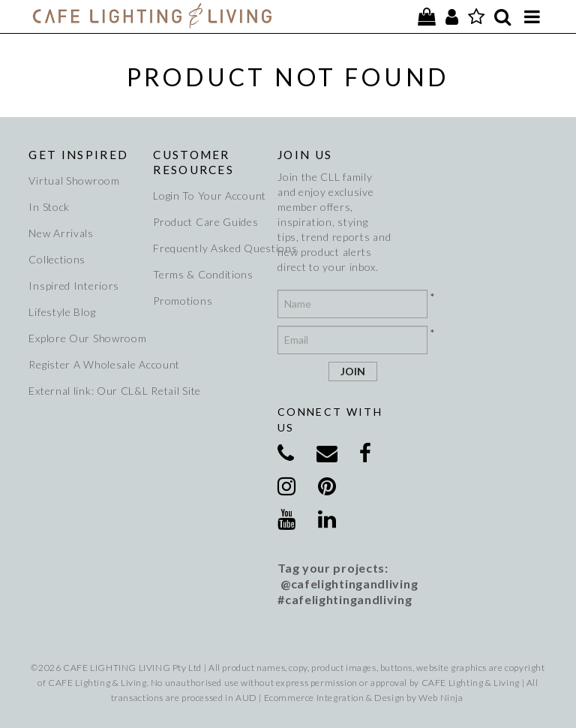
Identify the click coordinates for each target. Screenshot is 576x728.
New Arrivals (61, 233)
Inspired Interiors (74, 286)
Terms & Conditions (203, 274)
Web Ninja (441, 698)
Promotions (183, 301)
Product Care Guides (205, 222)
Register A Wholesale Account (85, 364)
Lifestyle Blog (62, 312)
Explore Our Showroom (85, 338)
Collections (57, 259)
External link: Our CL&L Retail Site (85, 391)
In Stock (49, 207)
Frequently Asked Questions (210, 248)
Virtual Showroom (74, 180)
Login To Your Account (210, 196)
